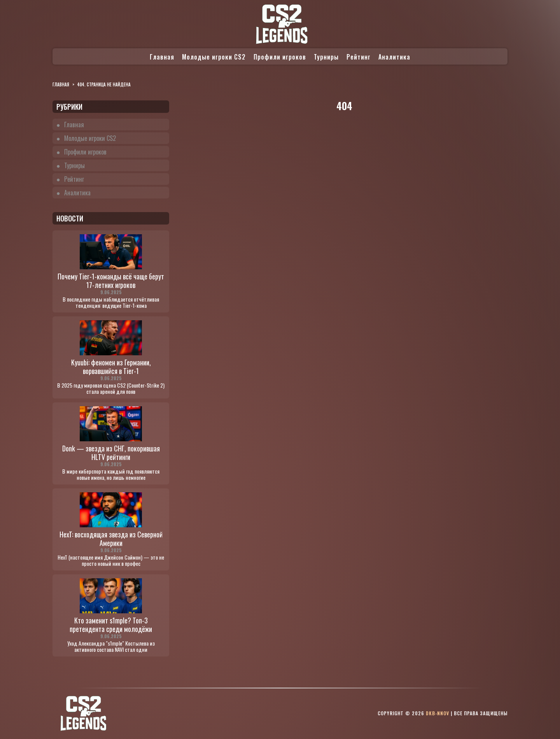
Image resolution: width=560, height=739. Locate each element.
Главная (162, 57)
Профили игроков (280, 57)
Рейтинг (359, 57)
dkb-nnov (437, 713)
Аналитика (394, 57)
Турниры (326, 57)
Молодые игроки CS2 (214, 57)
